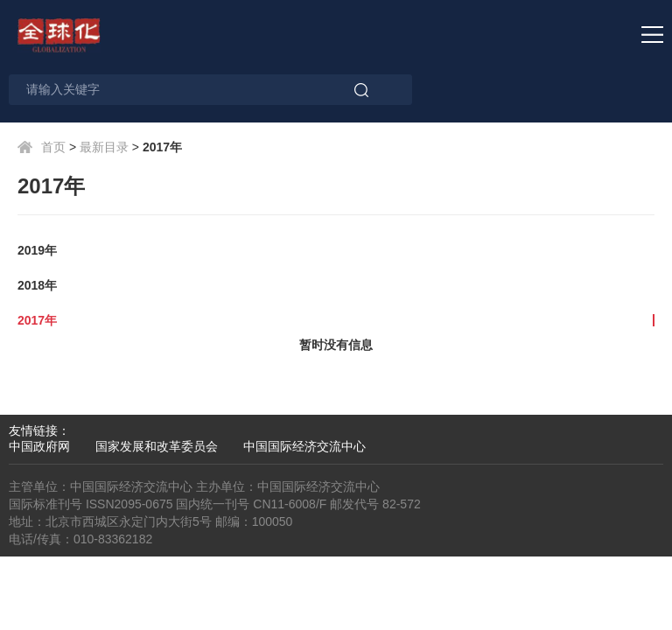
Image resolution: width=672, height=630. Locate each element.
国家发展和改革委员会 (157, 446)
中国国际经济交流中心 (304, 446)
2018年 (37, 285)
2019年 (37, 250)
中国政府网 (39, 446)
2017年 (37, 320)
